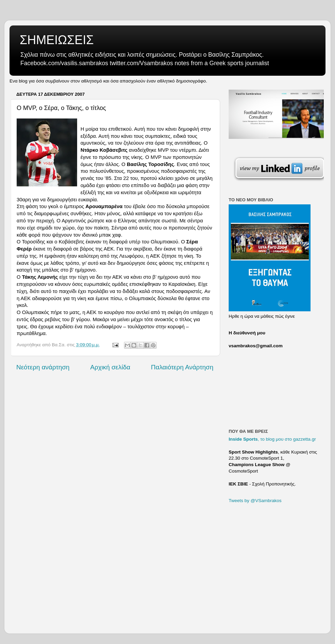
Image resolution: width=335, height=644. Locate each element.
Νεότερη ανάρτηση (43, 367)
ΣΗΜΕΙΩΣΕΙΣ (57, 40)
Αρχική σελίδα (110, 367)
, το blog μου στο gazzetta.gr (272, 439)
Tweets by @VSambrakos (255, 501)
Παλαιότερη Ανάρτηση (182, 367)
